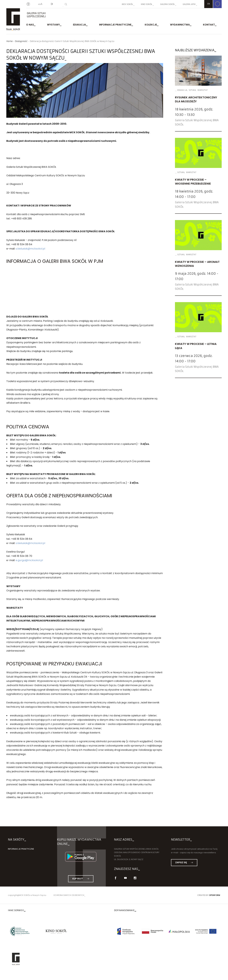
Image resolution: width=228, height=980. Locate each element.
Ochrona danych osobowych (69, 896)
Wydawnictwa (180, 25)
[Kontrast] (52, 4)
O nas (30, 25)
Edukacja (79, 25)
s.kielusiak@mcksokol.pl (30, 250)
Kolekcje (151, 25)
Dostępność (21, 41)
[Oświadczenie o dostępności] (28, 4)
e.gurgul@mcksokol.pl (29, 561)
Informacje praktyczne (115, 25)
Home (9, 41)
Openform (215, 896)
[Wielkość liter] (40, 4)
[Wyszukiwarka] (66, 4)
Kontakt (209, 25)
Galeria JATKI (189, 4)
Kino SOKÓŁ (147, 4)
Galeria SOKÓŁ (167, 4)
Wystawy (53, 25)
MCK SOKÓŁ (127, 4)
